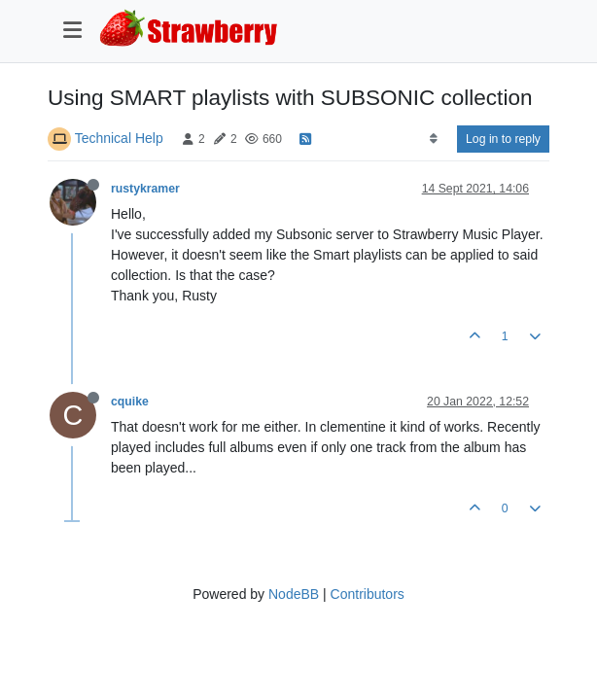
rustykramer (145, 189)
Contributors (368, 594)
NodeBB (294, 594)
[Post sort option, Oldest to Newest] (433, 139)
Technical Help (119, 138)
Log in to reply (503, 139)
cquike (130, 402)
